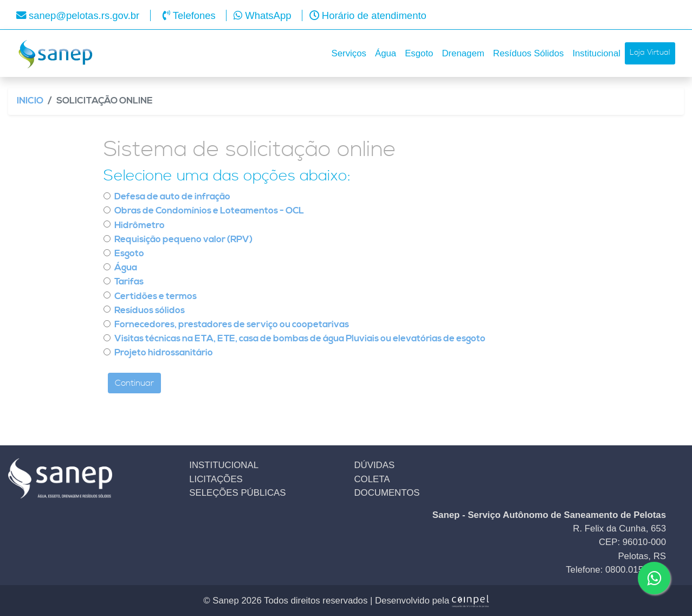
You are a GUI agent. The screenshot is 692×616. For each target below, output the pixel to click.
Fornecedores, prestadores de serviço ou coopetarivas (232, 325)
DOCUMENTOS (387, 493)
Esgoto (129, 254)
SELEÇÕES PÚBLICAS (237, 493)
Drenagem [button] (463, 53)
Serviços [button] (349, 53)
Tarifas (129, 282)
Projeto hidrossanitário (164, 353)
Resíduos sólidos (150, 311)
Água (126, 268)
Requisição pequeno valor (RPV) (183, 240)
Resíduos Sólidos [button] (529, 53)
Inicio (30, 101)
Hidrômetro (140, 226)
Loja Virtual (650, 53)
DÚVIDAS (375, 465)
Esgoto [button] (419, 53)
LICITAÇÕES (216, 479)
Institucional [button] (596, 53)
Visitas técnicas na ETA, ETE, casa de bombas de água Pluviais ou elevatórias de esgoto (300, 339)
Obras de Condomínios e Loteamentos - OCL (209, 211)
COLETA (372, 479)
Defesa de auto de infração (172, 197)
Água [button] (386, 53)
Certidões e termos (156, 297)
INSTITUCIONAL (224, 465)
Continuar (134, 383)
